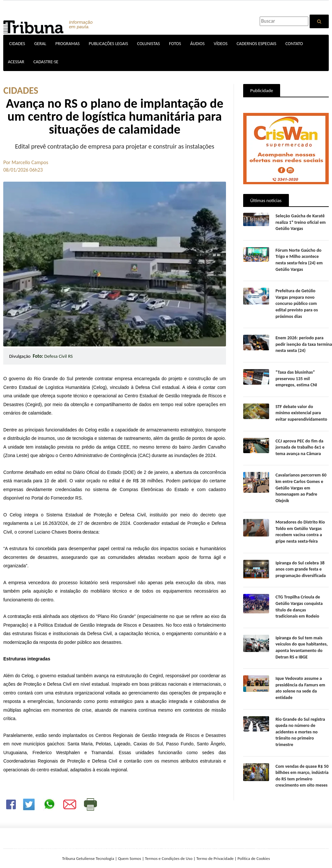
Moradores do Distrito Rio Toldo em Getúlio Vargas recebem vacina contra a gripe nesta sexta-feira (300, 525)
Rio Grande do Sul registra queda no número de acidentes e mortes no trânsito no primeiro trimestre (300, 725)
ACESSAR (16, 62)
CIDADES (17, 44)
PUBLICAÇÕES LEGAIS (108, 44)
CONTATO (294, 44)
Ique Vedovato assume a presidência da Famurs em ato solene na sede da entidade (300, 682)
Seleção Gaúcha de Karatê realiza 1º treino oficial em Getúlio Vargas (300, 222)
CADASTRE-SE (46, 62)
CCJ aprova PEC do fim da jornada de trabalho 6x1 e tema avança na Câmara (300, 441)
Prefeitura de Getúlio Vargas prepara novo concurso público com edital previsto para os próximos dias (302, 300)
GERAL (40, 44)
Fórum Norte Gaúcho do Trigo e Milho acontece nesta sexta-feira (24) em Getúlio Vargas (299, 260)
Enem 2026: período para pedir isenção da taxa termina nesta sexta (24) (303, 338)
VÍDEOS (220, 44)
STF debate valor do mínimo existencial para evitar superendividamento (302, 406)
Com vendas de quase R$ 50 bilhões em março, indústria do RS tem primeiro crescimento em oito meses (302, 769)
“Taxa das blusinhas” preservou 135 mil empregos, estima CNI (296, 372)
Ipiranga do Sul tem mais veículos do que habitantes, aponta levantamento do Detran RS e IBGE (301, 641)
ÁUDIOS (198, 44)
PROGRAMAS (68, 44)
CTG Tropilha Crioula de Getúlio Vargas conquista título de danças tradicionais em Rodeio (302, 600)
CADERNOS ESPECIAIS (257, 44)
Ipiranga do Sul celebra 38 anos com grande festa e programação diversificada (300, 563)
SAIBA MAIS (190, 855)
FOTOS (175, 44)
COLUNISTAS (148, 44)
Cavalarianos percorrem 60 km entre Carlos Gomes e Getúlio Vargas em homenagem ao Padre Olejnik (301, 482)
